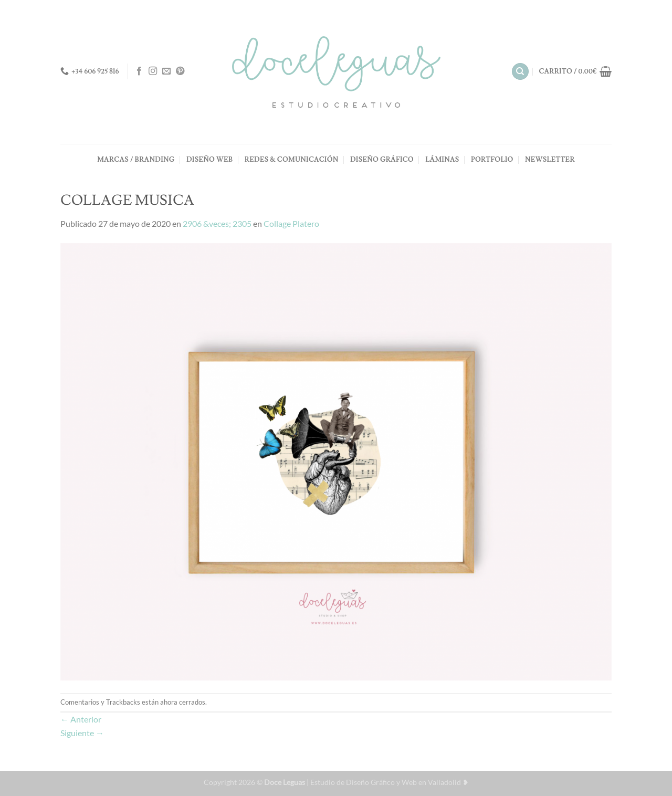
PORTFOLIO (492, 160)
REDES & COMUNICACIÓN (292, 160)
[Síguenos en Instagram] (153, 71)
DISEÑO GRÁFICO (382, 160)
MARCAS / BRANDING (136, 160)
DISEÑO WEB (209, 160)
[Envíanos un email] (166, 71)
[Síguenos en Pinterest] (180, 71)
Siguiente (82, 733)
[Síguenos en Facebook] (139, 71)
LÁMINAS (442, 160)
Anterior (81, 719)
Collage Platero (291, 223)
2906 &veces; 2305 (217, 223)
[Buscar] (520, 72)
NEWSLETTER (550, 160)
